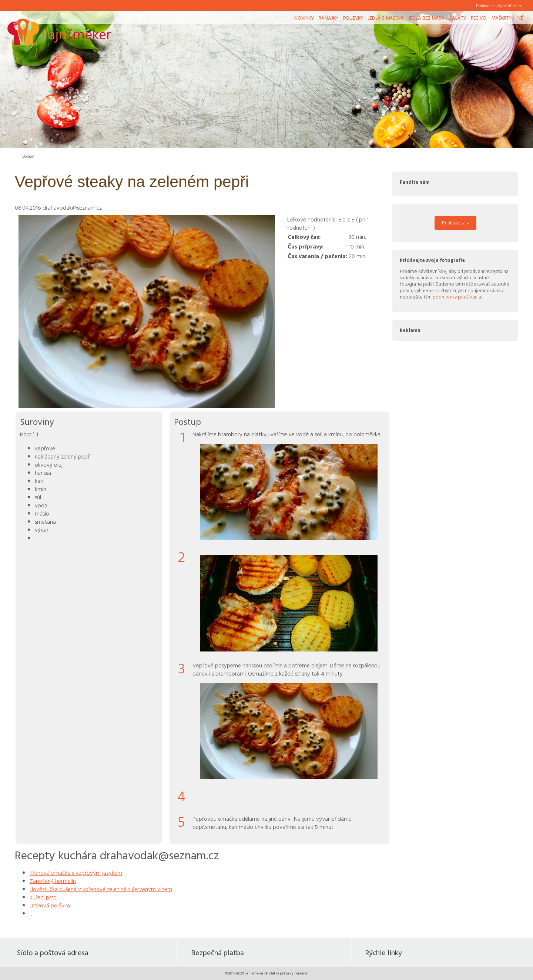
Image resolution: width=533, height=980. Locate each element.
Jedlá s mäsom (385, 18)
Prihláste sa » (455, 223)
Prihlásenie (485, 6)
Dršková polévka (50, 905)
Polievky (353, 18)
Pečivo (479, 18)
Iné (520, 18)
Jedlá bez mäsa (426, 18)
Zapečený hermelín (53, 881)
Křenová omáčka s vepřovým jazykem (76, 873)
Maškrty (501, 18)
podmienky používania (457, 297)
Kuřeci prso (43, 897)
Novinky (304, 18)
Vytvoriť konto (510, 6)
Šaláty (458, 18)
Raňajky (328, 18)
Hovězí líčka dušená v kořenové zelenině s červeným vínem (101, 889)
